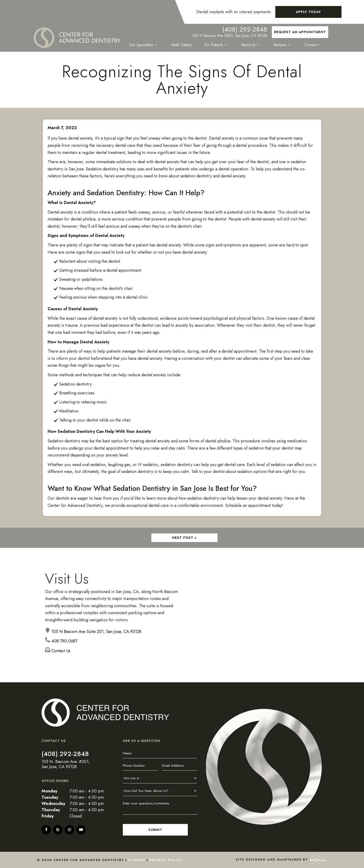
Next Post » (184, 538)
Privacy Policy (166, 860)
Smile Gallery (182, 45)
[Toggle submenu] (156, 45)
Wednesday (53, 804)
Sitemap (137, 860)
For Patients (217, 45)
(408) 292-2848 (245, 29)
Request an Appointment (300, 32)
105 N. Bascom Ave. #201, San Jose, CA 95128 (66, 764)
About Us (251, 45)
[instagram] (69, 830)
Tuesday (50, 797)
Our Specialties (144, 45)
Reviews (283, 45)
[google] (58, 830)
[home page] (77, 38)
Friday (48, 816)
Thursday (51, 810)
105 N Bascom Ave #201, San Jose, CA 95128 (230, 36)
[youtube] (81, 830)
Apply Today (308, 12)
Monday (49, 791)
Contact (313, 45)
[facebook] (46, 830)
